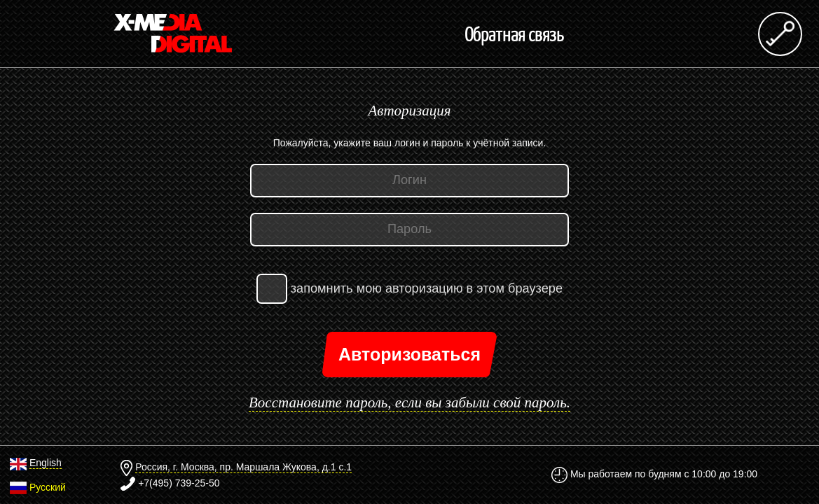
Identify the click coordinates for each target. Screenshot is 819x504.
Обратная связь (514, 34)
